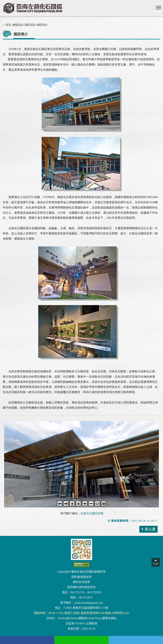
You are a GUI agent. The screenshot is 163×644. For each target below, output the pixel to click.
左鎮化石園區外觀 (92, 513)
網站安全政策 (81, 582)
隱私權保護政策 (81, 577)
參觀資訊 (18, 25)
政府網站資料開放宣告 (81, 587)
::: (4, 25)
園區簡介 (43, 25)
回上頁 (150, 529)
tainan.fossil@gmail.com (89, 603)
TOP (156, 564)
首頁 (8, 25)
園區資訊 (30, 25)
